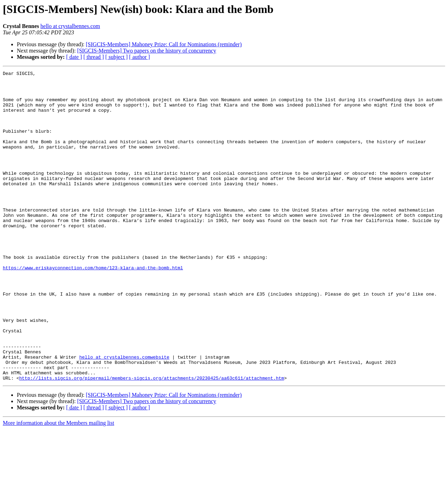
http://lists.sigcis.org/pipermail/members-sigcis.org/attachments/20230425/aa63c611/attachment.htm (152, 440)
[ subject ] (117, 57)
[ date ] (74, 57)
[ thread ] (94, 57)
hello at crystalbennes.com (70, 26)
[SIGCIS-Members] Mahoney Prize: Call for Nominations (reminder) (164, 44)
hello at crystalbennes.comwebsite (124, 415)
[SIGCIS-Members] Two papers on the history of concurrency (146, 51)
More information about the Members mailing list (58, 485)
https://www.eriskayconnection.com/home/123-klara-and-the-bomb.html (93, 307)
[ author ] (140, 57)
